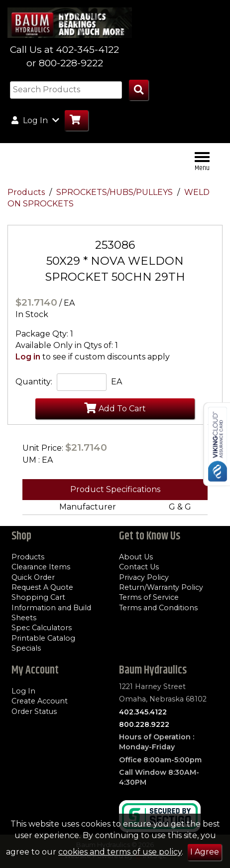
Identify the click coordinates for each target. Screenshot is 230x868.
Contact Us (139, 567)
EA (116, 382)
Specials (26, 648)
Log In (23, 691)
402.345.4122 (143, 712)
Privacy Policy (144, 577)
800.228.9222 (144, 724)
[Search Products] (139, 90)
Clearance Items (41, 567)
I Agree (205, 852)
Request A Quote (42, 587)
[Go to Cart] (76, 120)
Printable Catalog (43, 638)
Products (27, 192)
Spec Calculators (42, 628)
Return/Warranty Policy (161, 587)
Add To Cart (115, 408)
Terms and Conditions (158, 608)
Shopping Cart (38, 597)
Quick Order (33, 577)
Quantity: (34, 382)
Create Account (40, 701)
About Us (136, 557)
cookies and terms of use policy (120, 852)
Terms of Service (149, 597)
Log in (28, 357)
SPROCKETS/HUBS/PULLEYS (115, 192)
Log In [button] (35, 120)
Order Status (34, 711)
